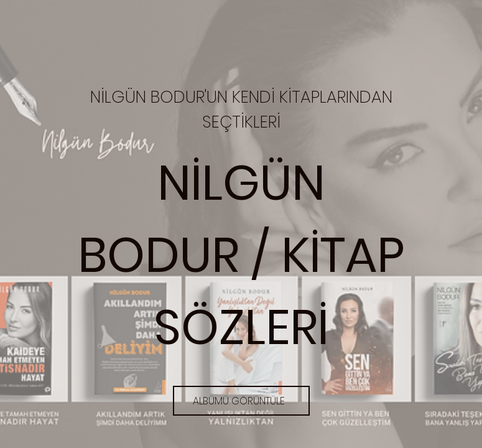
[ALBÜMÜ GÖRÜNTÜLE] (241, 401)
